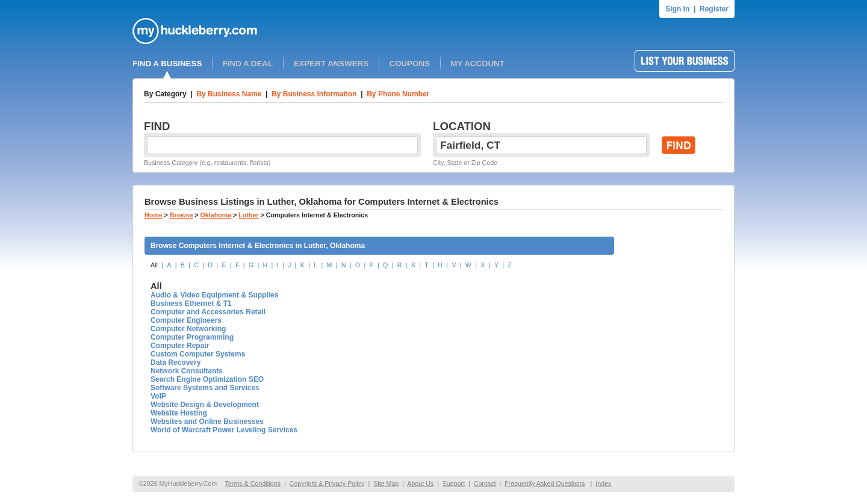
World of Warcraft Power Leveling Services (224, 430)
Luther (248, 215)
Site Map (386, 484)
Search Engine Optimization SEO (207, 379)
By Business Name (229, 94)
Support (454, 484)
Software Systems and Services (205, 388)
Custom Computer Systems (198, 354)
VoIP (158, 396)
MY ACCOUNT (477, 64)
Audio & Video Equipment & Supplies (214, 295)
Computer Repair (180, 346)
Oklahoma (216, 215)
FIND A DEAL (248, 64)
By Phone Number (398, 94)
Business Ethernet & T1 (191, 303)
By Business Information (314, 94)
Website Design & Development (205, 405)
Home (154, 215)
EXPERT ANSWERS (331, 64)
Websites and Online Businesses (207, 422)
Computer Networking (188, 329)
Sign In (677, 9)
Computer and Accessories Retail (208, 312)
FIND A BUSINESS (167, 64)
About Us (420, 484)
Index (603, 484)
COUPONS (410, 64)
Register (714, 9)
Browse (182, 215)
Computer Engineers (186, 320)
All (154, 265)
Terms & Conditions (253, 484)
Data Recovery (176, 362)
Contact (485, 484)
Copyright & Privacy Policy (327, 484)
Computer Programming (192, 337)
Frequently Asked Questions (545, 484)
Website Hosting (179, 413)
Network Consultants (187, 371)
